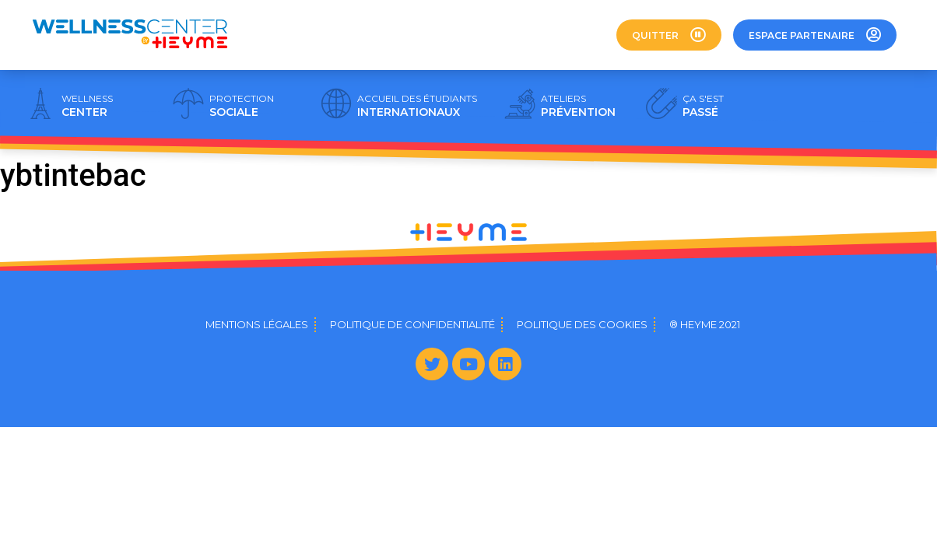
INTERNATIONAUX (417, 106)
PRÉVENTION (578, 106)
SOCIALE (242, 106)
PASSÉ (703, 106)
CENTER (87, 106)
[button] (669, 35)
